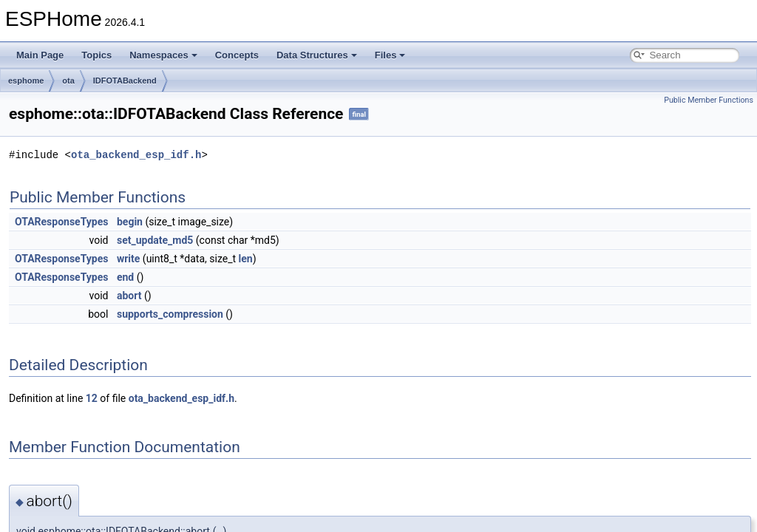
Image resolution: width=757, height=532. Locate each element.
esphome (26, 81)
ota (68, 81)
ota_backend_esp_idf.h (136, 155)
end (125, 277)
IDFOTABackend (125, 81)
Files (390, 55)
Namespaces (163, 55)
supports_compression (170, 314)
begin (130, 222)
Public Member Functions (709, 100)
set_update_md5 (155, 240)
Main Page (40, 55)
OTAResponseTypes (61, 222)
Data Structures (317, 55)
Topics (96, 55)
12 (92, 398)
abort (129, 296)
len (246, 259)
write (128, 259)
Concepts (237, 55)
